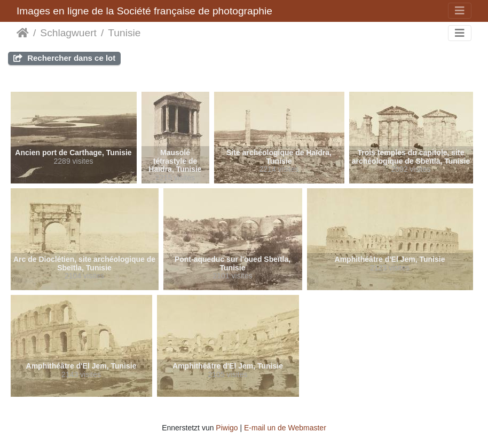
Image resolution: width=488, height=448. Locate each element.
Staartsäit (23, 33)
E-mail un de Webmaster (285, 428)
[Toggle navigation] (460, 11)
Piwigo (227, 428)
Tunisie (124, 33)
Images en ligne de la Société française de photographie (144, 11)
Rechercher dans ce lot (64, 58)
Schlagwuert (68, 33)
